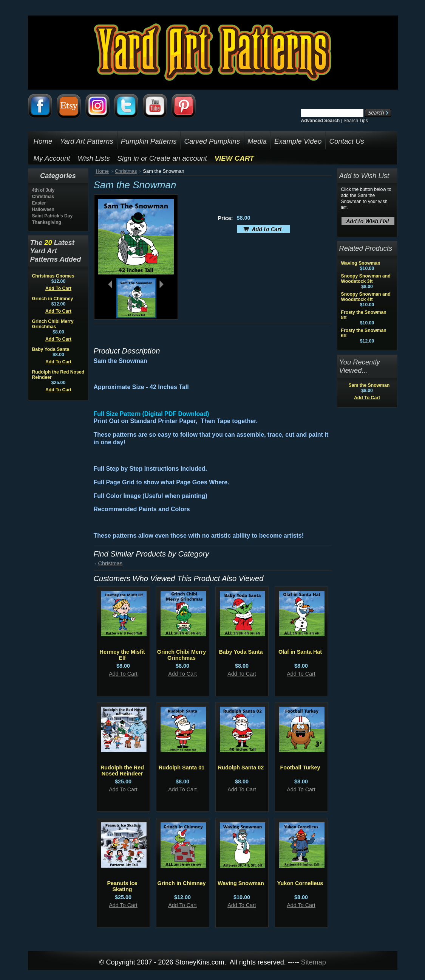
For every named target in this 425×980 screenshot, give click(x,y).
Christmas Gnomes (53, 276)
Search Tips (356, 121)
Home (103, 171)
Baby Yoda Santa (51, 349)
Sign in (128, 158)
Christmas (43, 197)
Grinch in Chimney (53, 299)
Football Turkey (300, 768)
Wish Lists (94, 158)
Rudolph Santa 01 (182, 768)
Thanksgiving (47, 222)
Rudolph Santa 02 (241, 768)
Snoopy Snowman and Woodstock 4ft (366, 297)
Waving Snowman (241, 883)
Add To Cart (58, 288)
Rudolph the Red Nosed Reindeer (122, 771)
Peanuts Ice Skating (122, 886)
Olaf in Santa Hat (300, 652)
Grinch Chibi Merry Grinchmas (53, 324)
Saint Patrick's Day (53, 216)
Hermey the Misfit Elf (122, 655)
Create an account (178, 158)
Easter (39, 203)
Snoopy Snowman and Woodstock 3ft (366, 279)
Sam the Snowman (369, 385)
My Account (52, 158)
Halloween (43, 209)
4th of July (43, 190)
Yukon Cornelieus (300, 883)
